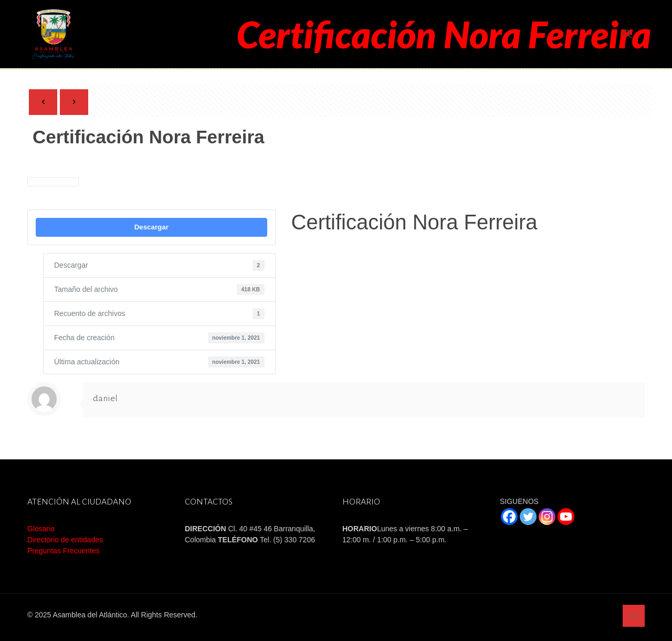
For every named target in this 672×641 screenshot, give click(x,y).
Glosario (41, 529)
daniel (105, 398)
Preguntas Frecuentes (64, 551)
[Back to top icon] (634, 616)
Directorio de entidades (65, 540)
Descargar (151, 227)
